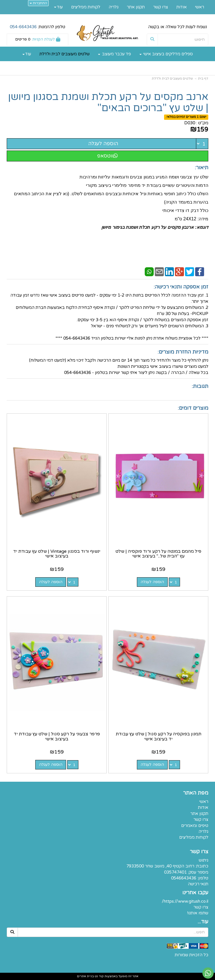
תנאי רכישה (198, 884)
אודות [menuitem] (182, 7)
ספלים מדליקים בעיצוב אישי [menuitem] (166, 54)
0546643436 (184, 878)
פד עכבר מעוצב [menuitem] (114, 54)
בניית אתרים (85, 976)
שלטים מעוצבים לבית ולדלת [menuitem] (65, 54)
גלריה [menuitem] (114, 7)
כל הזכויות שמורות (191, 955)
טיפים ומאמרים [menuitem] (195, 826)
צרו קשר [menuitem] (161, 7)
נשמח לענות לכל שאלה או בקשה (177, 27)
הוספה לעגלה (103, 144)
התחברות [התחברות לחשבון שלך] (38, 3)
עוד (27, 54)
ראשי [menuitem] (200, 7)
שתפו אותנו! (198, 913)
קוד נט (99, 976)
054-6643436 (23, 27)
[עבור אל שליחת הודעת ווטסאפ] (208, 973)
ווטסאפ (107, 156)
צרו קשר (201, 907)
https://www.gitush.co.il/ (185, 901)
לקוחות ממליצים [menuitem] (86, 7)
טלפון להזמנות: (38, 27)
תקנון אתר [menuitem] (136, 7)
